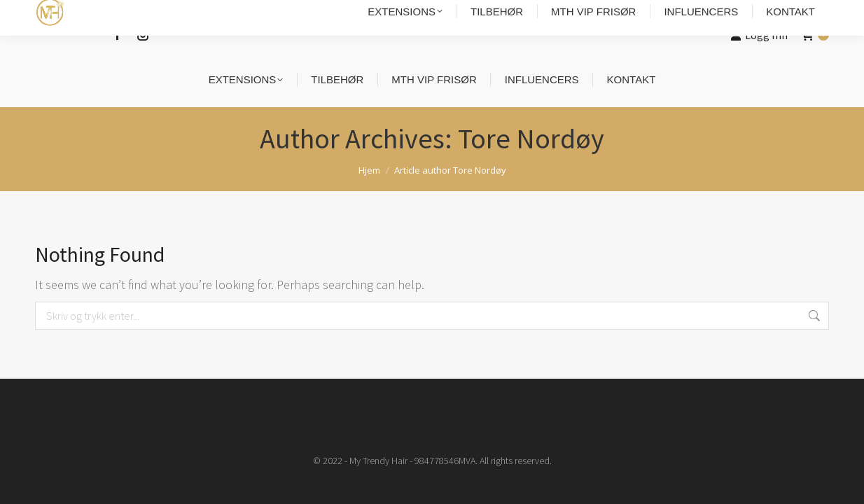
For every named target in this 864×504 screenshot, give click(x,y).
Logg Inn (759, 35)
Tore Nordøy (531, 139)
